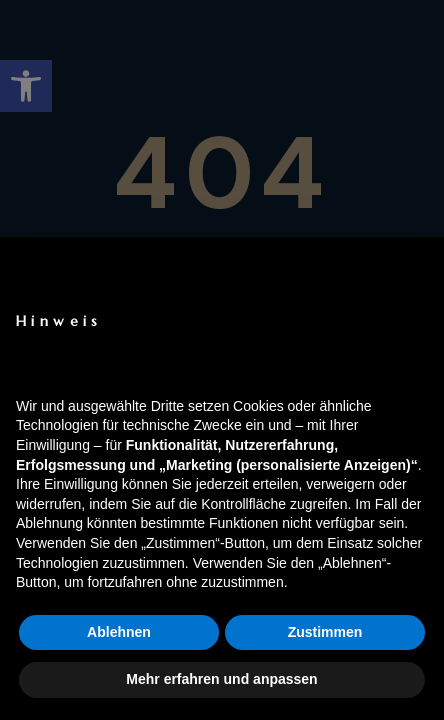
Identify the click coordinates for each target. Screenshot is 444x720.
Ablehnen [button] (119, 632)
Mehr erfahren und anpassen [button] (221, 679)
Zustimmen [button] (325, 632)
